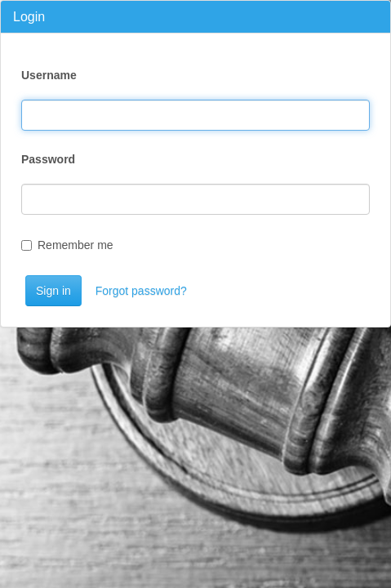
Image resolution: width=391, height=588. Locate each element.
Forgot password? (141, 291)
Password (48, 159)
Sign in (53, 291)
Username (49, 75)
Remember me (67, 245)
